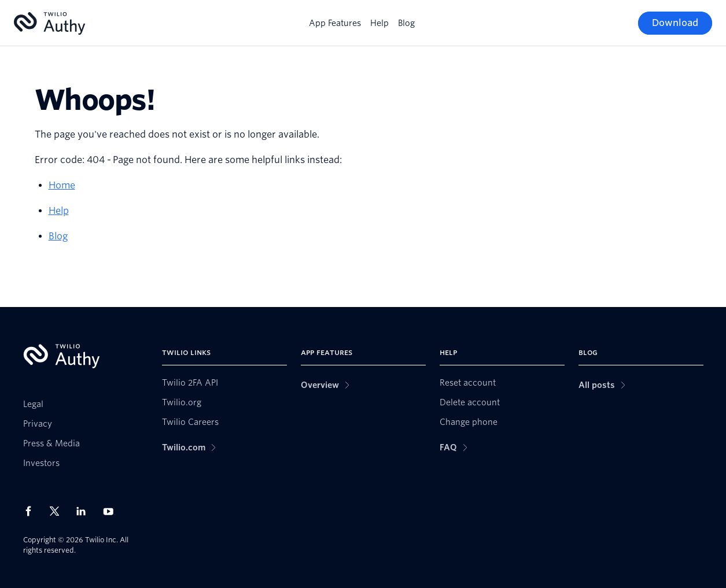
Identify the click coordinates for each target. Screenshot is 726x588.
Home (62, 185)
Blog (406, 23)
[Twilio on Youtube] (112, 511)
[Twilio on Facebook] (32, 511)
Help (379, 23)
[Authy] (49, 23)
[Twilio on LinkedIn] (85, 511)
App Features (335, 23)
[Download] (675, 23)
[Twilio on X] (58, 511)
